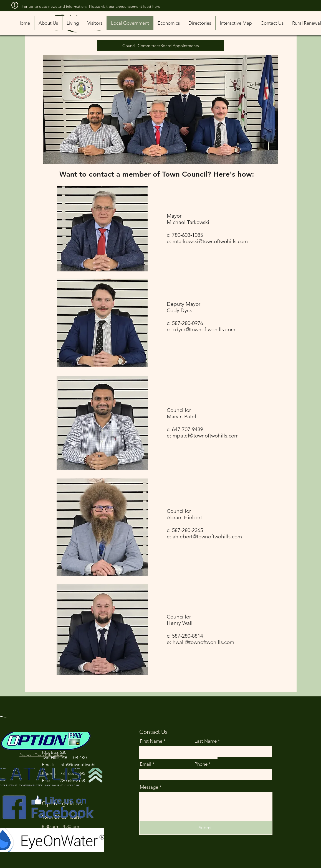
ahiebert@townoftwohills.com (207, 537)
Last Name (206, 741)
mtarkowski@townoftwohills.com (210, 241)
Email (146, 764)
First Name (151, 741)
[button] (200, 23)
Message (149, 787)
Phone (201, 764)
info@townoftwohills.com (84, 764)
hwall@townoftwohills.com (203, 642)
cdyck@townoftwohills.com (204, 329)
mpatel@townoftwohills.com (206, 436)
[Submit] (206, 828)
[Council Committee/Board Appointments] (160, 45)
